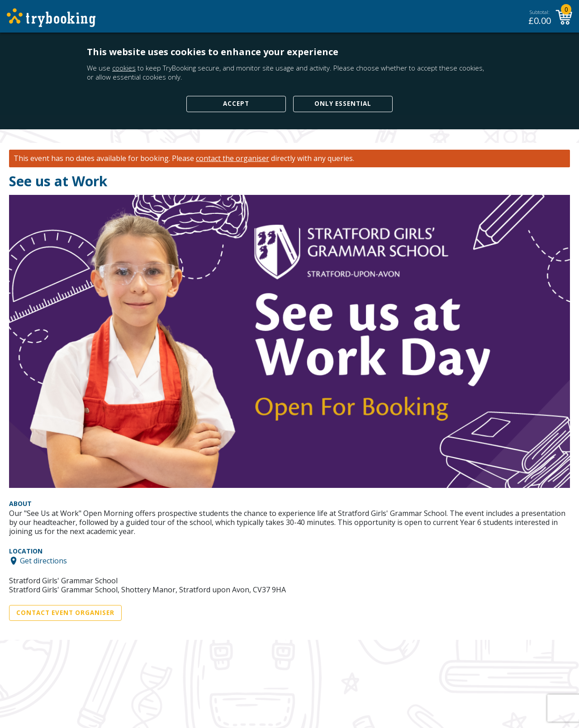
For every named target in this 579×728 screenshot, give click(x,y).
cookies (124, 68)
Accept (236, 104)
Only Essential (343, 104)
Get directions (43, 561)
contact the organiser (233, 158)
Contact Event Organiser (65, 613)
